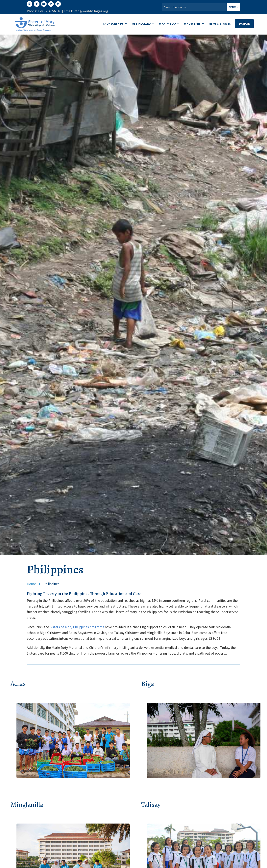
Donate (244, 24)
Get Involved (141, 24)
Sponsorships (113, 24)
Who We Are (192, 24)
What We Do (167, 24)
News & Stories (220, 24)
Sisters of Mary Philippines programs (77, 627)
